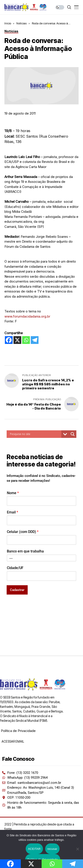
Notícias (21, 23)
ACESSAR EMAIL (13, 741)
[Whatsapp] (26, 340)
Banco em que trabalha (25, 551)
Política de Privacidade (18, 731)
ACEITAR (34, 849)
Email (13, 512)
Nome (13, 493)
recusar (52, 849)
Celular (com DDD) (23, 532)
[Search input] (35, 434)
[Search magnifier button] (73, 434)
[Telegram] (35, 340)
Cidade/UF (15, 568)
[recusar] (77, 849)
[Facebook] (9, 340)
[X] (17, 340)
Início (8, 23)
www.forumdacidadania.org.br (27, 316)
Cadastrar (17, 590)
